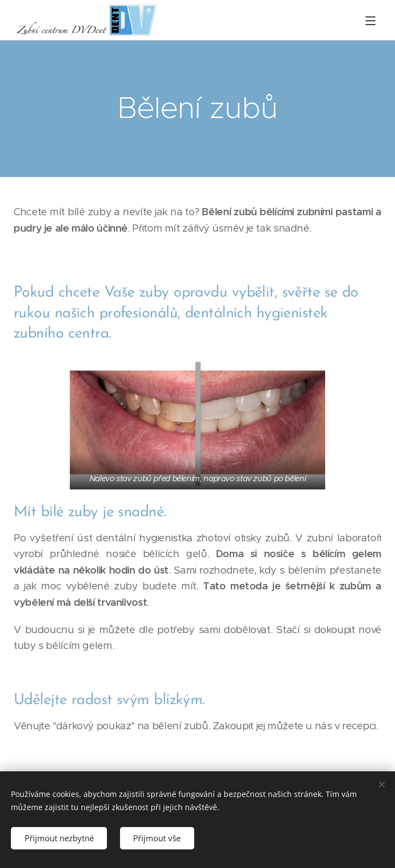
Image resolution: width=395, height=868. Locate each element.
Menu (370, 21)
